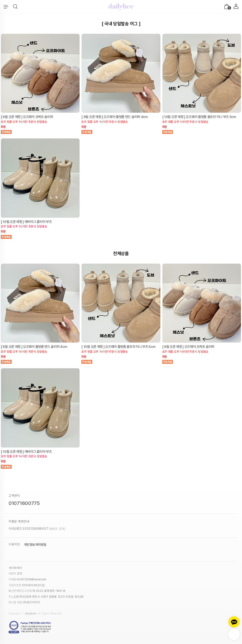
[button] (15, 7)
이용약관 (14, 545)
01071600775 (24, 503)
